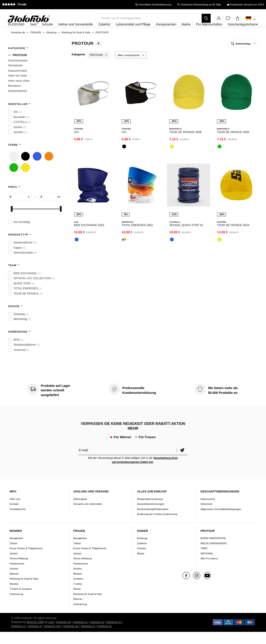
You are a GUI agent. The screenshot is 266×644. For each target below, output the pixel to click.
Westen (14, 596)
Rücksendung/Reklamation (153, 521)
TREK (204, 560)
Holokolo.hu (114, 634)
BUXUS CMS (35, 634)
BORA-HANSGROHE (213, 550)
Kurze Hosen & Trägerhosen (26, 560)
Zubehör (142, 555)
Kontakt (14, 516)
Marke (141, 566)
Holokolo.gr (105, 638)
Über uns (15, 511)
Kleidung (142, 550)
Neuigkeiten (16, 550)
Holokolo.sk (63, 634)
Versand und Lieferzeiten (88, 516)
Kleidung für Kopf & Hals (24, 591)
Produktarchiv (17, 521)
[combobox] (251, 20)
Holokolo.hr (88, 638)
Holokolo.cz (80, 634)
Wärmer (14, 586)
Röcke (77, 601)
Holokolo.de (71, 638)
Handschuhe (17, 576)
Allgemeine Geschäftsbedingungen (221, 521)
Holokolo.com (52, 638)
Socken (14, 581)
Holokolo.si (35, 638)
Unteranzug (16, 606)
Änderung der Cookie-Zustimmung (157, 526)
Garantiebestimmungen (151, 516)
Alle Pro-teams (209, 570)
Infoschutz (206, 516)
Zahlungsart (80, 511)
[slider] (12, 221)
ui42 (51, 634)
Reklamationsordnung (150, 511)
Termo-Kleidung (19, 570)
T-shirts (77, 596)
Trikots (13, 555)
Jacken (14, 566)
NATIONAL (207, 566)
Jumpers (78, 591)
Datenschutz (208, 511)
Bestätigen (182, 462)
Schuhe (142, 560)
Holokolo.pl (97, 634)
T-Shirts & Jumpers (21, 601)
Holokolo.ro (18, 638)
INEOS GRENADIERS (214, 555)
